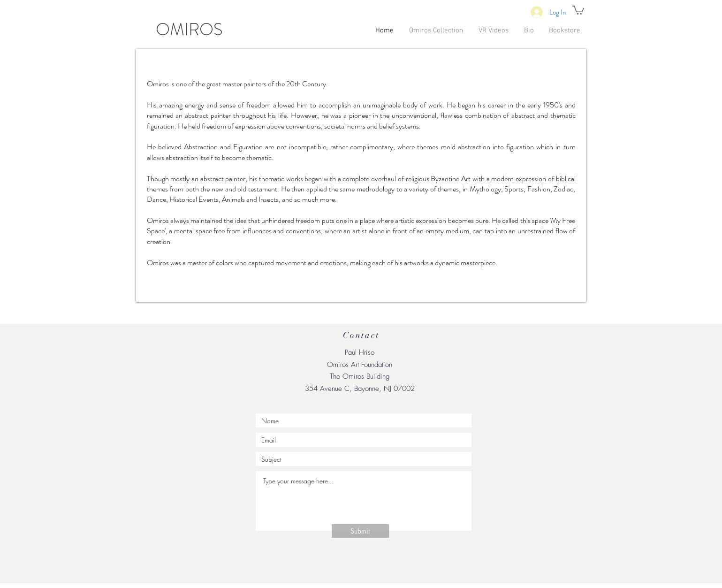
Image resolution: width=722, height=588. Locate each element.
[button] (578, 10)
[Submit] (360, 531)
